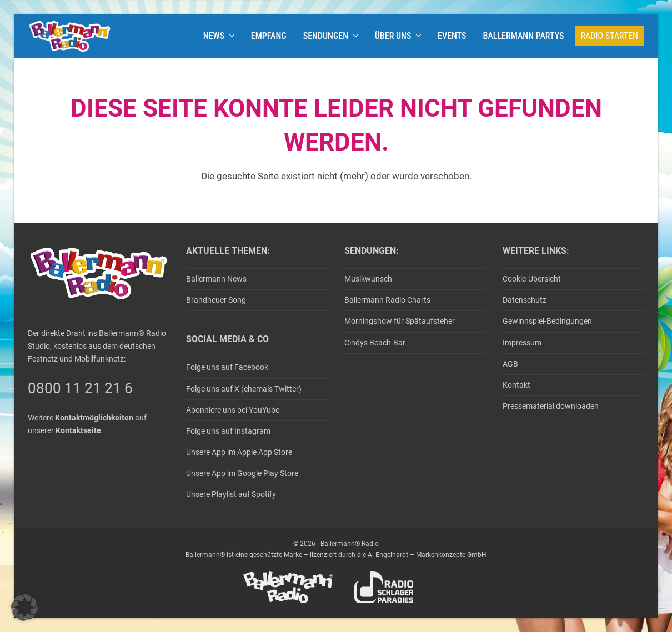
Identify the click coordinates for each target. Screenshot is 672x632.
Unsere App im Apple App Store (239, 452)
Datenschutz (525, 300)
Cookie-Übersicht (532, 279)
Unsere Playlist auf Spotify (231, 494)
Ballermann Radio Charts (387, 300)
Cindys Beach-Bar (375, 343)
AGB (510, 364)
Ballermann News (216, 279)
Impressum (522, 343)
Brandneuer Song (216, 300)
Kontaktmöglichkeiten (94, 418)
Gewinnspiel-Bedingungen (547, 321)
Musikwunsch (368, 279)
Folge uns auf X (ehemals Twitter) (244, 389)
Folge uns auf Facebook (227, 367)
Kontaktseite (78, 430)
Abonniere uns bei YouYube (233, 410)
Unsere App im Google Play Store (242, 473)
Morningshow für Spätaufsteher (400, 321)
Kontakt (516, 385)
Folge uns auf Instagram (228, 431)
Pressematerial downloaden (551, 406)
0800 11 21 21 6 (80, 388)
